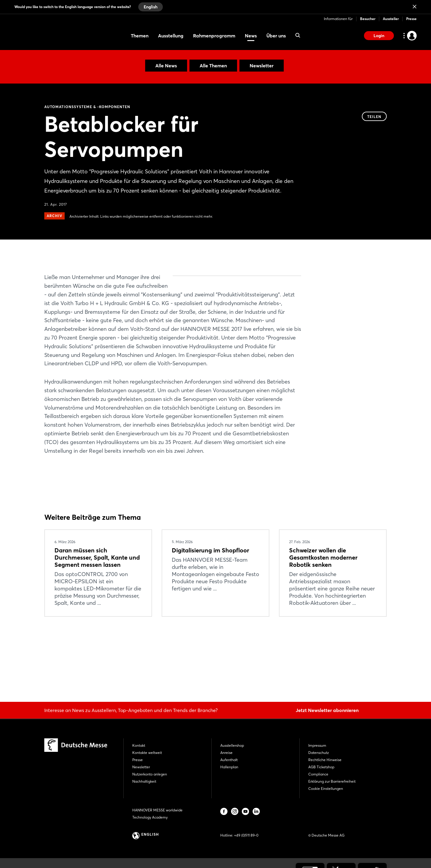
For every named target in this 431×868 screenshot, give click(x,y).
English (151, 7)
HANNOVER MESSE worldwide (157, 810)
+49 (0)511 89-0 (246, 835)
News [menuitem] (251, 36)
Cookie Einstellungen (326, 789)
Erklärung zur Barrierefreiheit (332, 781)
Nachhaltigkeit (144, 781)
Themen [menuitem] (140, 36)
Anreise (226, 753)
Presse (411, 19)
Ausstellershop (232, 745)
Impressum (317, 745)
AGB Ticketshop (321, 767)
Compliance (318, 774)
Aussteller (391, 19)
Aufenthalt (229, 760)
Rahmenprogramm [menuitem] (214, 36)
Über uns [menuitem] (276, 36)
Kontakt (139, 745)
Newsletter (262, 66)
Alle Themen (213, 66)
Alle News (166, 66)
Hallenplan (229, 767)
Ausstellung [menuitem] (171, 36)
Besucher (368, 19)
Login (379, 36)
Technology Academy (150, 817)
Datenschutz (319, 753)
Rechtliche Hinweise (325, 760)
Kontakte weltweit (147, 753)
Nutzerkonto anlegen (150, 774)
